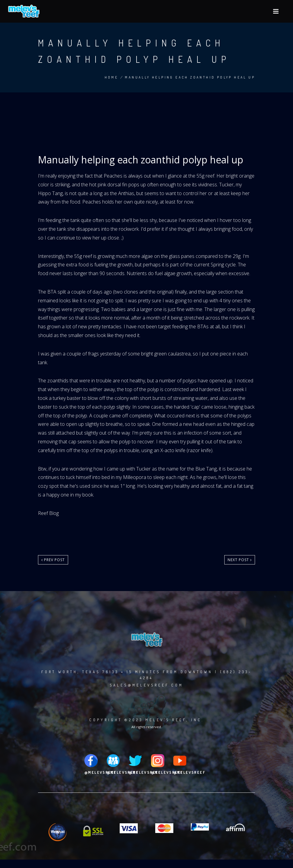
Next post (240, 560)
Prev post (53, 560)
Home (112, 77)
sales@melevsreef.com (146, 685)
